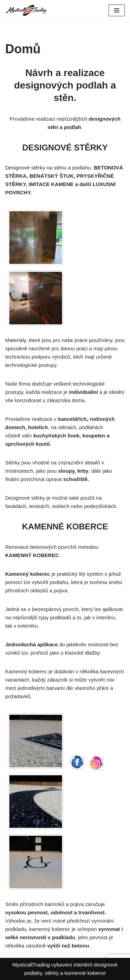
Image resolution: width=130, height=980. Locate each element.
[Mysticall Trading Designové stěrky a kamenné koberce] (26, 10)
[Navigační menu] (117, 10)
